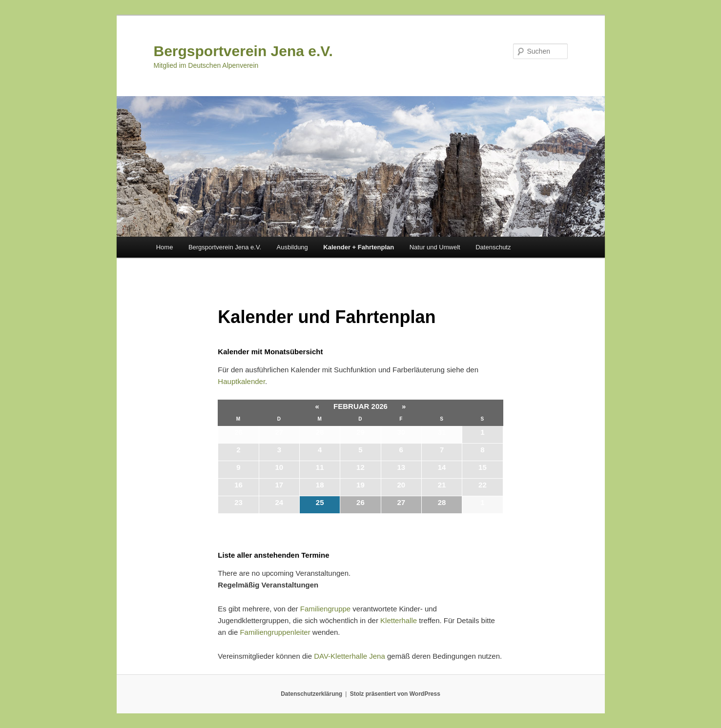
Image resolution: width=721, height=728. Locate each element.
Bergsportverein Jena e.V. (243, 51)
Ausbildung (292, 247)
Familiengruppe (325, 609)
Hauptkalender (241, 381)
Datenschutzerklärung (311, 694)
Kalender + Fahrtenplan (359, 247)
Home (165, 247)
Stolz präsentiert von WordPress (395, 694)
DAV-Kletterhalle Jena (350, 656)
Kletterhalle (399, 620)
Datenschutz (493, 247)
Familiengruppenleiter (275, 632)
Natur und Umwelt (435, 247)
